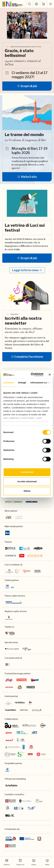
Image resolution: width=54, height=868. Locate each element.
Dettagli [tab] (22, 383)
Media (47, 862)
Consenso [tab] (9, 383)
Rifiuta (27, 491)
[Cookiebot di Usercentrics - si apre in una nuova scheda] (32, 375)
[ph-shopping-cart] (44, 4)
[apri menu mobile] (51, 4)
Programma (20, 862)
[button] (29, 4)
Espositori (7, 862)
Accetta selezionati (27, 481)
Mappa (34, 862)
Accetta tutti (27, 472)
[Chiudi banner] (50, 375)
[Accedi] (36, 4)
